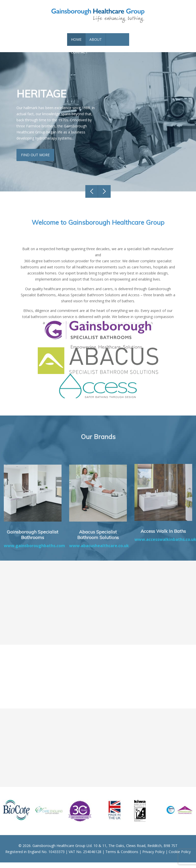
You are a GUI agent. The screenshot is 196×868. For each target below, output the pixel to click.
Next (104, 197)
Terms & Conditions (122, 857)
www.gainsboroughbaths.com (34, 600)
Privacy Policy (153, 857)
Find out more (36, 160)
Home (76, 45)
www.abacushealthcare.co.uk (99, 600)
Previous (92, 197)
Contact (79, 58)
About (96, 45)
